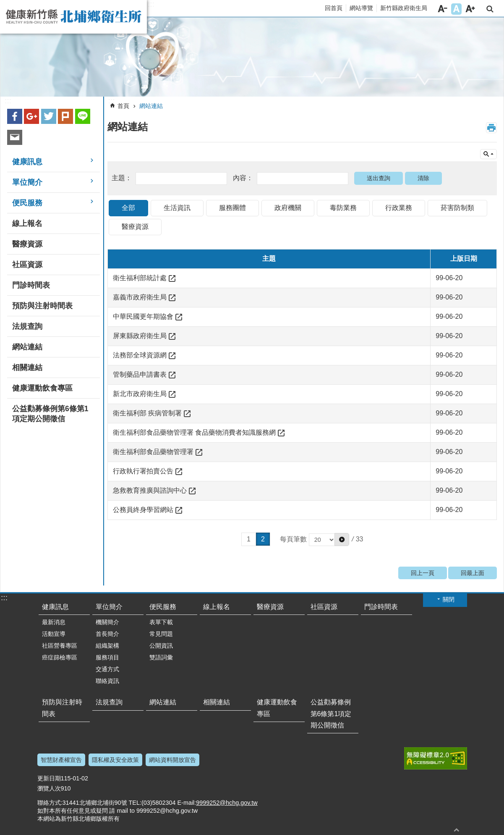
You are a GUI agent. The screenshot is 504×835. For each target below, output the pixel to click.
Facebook (15, 116)
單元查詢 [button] (488, 154)
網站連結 (151, 106)
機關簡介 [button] (107, 622)
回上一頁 (423, 573)
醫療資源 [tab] (135, 227)
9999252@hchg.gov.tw (227, 803)
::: (151, 4)
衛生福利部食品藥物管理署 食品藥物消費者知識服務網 (194, 432)
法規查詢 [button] (27, 326)
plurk (65, 116)
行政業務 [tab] (399, 208)
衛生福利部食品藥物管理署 (153, 452)
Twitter (49, 116)
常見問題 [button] (161, 634)
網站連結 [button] (27, 347)
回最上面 (473, 573)
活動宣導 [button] (54, 634)
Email (15, 137)
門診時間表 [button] (31, 285)
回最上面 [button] (457, 830)
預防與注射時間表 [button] (42, 306)
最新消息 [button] (54, 622)
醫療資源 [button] (27, 244)
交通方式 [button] (107, 669)
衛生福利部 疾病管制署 (147, 413)
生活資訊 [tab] (177, 208)
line (83, 116)
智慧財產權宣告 (61, 760)
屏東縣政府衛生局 (140, 336)
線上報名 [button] (27, 223)
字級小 (443, 9)
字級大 (470, 9)
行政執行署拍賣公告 (143, 471)
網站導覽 (361, 8)
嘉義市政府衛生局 (140, 297)
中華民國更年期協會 (143, 316)
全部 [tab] (128, 208)
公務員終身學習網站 (143, 510)
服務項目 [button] (107, 657)
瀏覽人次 (49, 788)
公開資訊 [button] (161, 646)
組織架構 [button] (107, 646)
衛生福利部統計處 (140, 278)
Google (31, 116)
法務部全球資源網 (140, 355)
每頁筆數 (315, 539)
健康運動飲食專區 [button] (42, 388)
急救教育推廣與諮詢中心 (150, 490)
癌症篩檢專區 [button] (60, 657)
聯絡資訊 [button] (107, 681)
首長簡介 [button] (107, 634)
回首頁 (334, 8)
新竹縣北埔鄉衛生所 (73, 17)
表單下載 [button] (161, 622)
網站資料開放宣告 (172, 760)
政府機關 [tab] (288, 208)
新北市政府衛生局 (140, 394)
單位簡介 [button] (27, 182)
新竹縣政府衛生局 (404, 8)
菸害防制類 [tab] (457, 208)
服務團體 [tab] (232, 208)
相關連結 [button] (27, 368)
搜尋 (490, 9)
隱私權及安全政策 (115, 760)
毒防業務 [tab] (343, 208)
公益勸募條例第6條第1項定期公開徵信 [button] (50, 414)
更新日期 (49, 778)
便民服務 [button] (27, 203)
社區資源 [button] (27, 265)
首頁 (123, 106)
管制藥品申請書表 (140, 374)
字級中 (456, 9)
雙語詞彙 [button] (161, 657)
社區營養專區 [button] (60, 646)
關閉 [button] (449, 599)
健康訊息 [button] (27, 162)
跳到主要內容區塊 (4, 4)
